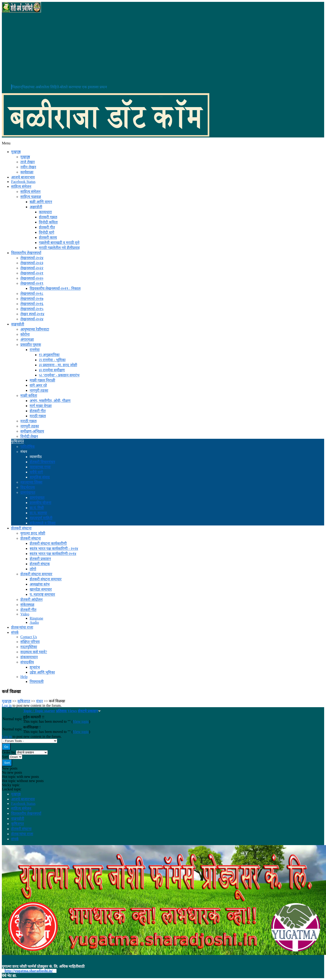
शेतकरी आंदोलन (31, 600)
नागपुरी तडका (39, 390)
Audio (34, 622)
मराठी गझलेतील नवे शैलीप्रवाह (59, 248)
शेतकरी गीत (47, 227)
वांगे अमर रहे (38, 385)
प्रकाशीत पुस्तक (31, 345)
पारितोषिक (28, 447)
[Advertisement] (163, 48)
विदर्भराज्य (28, 487)
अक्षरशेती (36, 207)
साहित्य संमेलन (21, 186)
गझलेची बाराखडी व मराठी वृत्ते (59, 243)
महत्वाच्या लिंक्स (31, 482)
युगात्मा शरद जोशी (33, 533)
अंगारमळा (27, 339)
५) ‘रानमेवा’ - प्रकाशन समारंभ (59, 375)
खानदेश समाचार (41, 589)
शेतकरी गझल (48, 217)
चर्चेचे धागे (36, 472)
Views (72, 711)
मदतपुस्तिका (29, 647)
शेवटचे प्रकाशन (89, 711)
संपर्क (15, 632)
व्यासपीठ (36, 457)
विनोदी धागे (47, 232)
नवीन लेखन (28, 167)
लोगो (33, 569)
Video (25, 614)
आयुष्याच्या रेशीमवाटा (35, 329)
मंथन (24, 452)
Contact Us (29, 637)
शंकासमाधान (29, 657)
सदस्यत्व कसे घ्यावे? (34, 652)
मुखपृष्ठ (16, 152)
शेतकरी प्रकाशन (40, 559)
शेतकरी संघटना (21, 528)
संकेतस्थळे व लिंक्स (43, 523)
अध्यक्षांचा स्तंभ (40, 584)
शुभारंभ (35, 667)
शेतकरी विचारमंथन (42, 462)
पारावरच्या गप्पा (40, 467)
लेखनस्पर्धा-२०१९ (32, 283)
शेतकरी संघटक (40, 564)
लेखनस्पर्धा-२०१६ (32, 304)
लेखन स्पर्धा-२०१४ (32, 314)
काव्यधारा (45, 212)
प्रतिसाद (61, 711)
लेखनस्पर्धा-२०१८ (32, 294)
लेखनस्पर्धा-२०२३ (32, 263)
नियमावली (37, 682)
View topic (81, 721)
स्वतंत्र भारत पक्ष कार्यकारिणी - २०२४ (54, 549)
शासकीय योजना (40, 503)
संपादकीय (27, 662)
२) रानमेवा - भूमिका (52, 360)
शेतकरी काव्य (48, 237)
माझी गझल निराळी (42, 380)
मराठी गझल (38, 416)
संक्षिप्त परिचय (30, 642)
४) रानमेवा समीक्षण (52, 370)
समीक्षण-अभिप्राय (32, 431)
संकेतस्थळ (27, 605)
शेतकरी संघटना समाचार (36, 574)
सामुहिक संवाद (40, 477)
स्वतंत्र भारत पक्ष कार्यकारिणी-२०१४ (53, 554)
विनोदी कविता (48, 222)
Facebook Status (23, 182)
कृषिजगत (17, 441)
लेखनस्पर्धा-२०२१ (32, 273)
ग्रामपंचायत (28, 492)
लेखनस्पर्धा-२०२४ (32, 258)
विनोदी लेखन (29, 436)
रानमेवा (35, 350)
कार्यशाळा (27, 172)
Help (24, 677)
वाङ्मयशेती (18, 324)
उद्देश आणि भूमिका (42, 672)
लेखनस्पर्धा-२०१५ (32, 309)
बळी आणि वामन (41, 202)
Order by (9, 752)
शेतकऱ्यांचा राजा (22, 627)
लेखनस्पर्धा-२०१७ (32, 299)
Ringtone (36, 618)
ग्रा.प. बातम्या (38, 513)
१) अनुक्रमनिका (49, 355)
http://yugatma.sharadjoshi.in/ (29, 971)
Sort (5, 757)
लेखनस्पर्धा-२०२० (32, 278)
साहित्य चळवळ (31, 197)
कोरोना (25, 334)
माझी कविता (29, 396)
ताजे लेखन (28, 162)
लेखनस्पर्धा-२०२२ (32, 268)
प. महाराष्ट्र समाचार (42, 594)
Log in (7, 705)
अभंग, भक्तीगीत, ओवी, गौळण (50, 401)
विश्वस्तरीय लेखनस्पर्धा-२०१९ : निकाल (55, 288)
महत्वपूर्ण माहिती (41, 518)
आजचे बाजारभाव (23, 177)
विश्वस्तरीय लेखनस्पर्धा (26, 253)
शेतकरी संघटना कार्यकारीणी (48, 543)
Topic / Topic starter (39, 711)
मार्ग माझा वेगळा (41, 406)
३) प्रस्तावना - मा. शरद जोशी (58, 365)
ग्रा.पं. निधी (37, 508)
